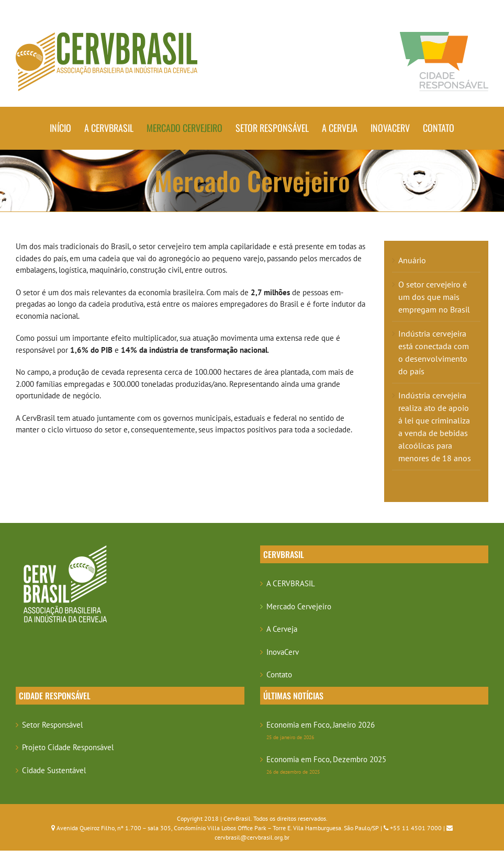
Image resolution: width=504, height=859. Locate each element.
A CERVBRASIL (291, 583)
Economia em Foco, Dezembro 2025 (326, 759)
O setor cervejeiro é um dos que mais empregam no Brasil (434, 297)
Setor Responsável (52, 725)
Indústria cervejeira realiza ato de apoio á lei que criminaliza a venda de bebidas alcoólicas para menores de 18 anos (435, 427)
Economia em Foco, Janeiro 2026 (321, 725)
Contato (279, 674)
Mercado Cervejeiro (299, 606)
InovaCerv (283, 652)
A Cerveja (282, 629)
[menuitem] (67, 128)
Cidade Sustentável (54, 770)
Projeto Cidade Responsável (68, 747)
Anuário (412, 260)
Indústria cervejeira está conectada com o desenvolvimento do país (434, 352)
